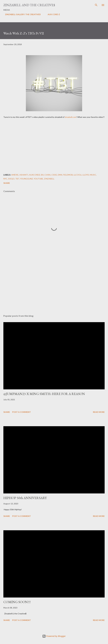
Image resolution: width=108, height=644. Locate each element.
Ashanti (24, 175)
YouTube (38, 179)
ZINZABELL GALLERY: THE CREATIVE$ (21, 14)
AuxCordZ (35, 175)
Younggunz (27, 179)
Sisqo (11, 179)
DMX (60, 175)
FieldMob (68, 175)
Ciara (48, 175)
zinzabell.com (71, 117)
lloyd (86, 175)
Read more (99, 412)
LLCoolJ (78, 175)
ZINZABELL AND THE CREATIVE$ (29, 5)
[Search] (96, 5)
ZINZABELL (49, 179)
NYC (5, 179)
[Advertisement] (54, 286)
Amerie (15, 175)
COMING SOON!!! (17, 602)
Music (93, 175)
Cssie (54, 175)
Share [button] (7, 183)
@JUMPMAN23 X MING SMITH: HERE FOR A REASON (44, 394)
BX (42, 175)
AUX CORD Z (52, 14)
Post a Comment (22, 412)
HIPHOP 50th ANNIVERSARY (25, 498)
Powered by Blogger (54, 636)
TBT (17, 179)
